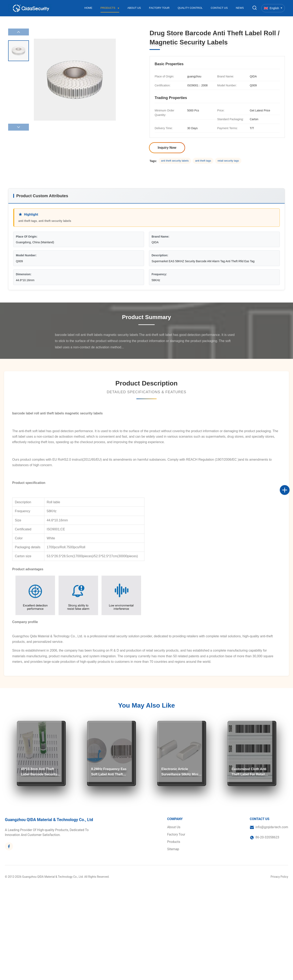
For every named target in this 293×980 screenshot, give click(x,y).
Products (108, 8)
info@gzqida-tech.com (272, 827)
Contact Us (219, 8)
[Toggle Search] (255, 8)
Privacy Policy (279, 877)
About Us (134, 8)
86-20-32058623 (267, 837)
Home (88, 8)
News (240, 8)
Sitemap (173, 849)
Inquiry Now (167, 148)
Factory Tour (159, 8)
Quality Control (190, 8)
